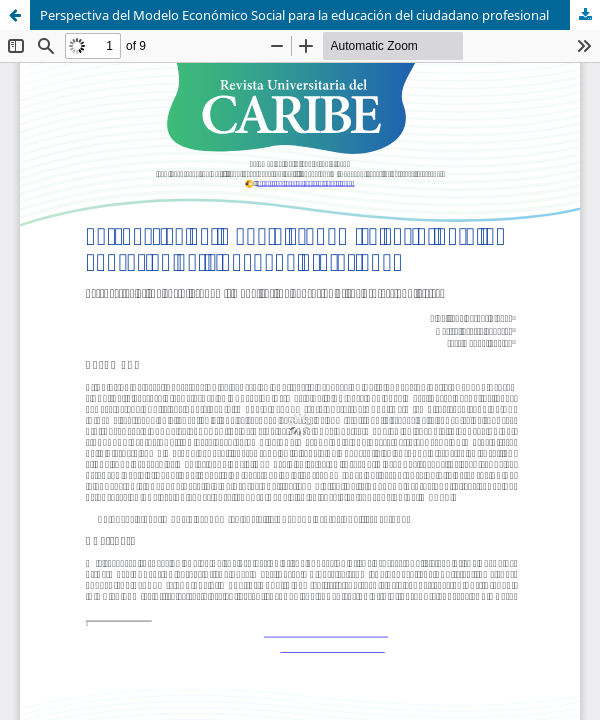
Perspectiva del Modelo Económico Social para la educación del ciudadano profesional (294, 15)
